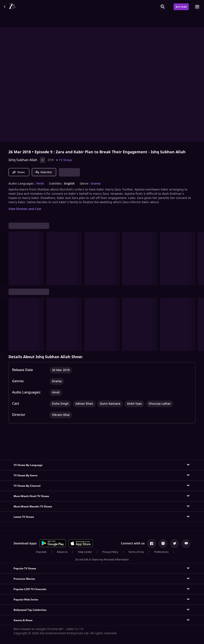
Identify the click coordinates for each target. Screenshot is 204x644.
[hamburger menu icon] (197, 7)
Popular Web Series (26, 600)
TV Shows (66, 160)
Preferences (161, 552)
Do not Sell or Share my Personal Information (102, 560)
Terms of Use (136, 552)
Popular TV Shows (25, 569)
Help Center (85, 552)
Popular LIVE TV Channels (30, 589)
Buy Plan (181, 7)
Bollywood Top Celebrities (30, 610)
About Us (62, 552)
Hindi (40, 184)
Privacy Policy (110, 552)
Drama (96, 184)
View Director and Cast (25, 209)
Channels (41, 552)
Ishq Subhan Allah (23, 160)
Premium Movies (24, 579)
